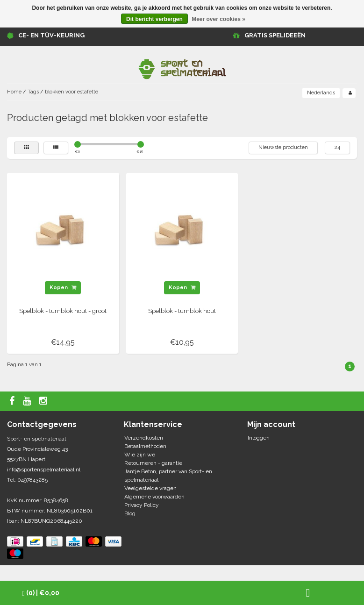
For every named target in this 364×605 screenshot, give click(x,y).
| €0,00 (41, 593)
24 (337, 147)
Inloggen (259, 438)
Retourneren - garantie (153, 463)
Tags (33, 92)
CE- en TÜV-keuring (51, 35)
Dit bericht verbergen (154, 19)
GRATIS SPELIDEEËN (275, 35)
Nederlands (321, 93)
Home (14, 92)
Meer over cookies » (218, 19)
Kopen (63, 288)
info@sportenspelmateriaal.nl (44, 470)
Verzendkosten (144, 438)
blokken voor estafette (71, 92)
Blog (130, 513)
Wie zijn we (140, 455)
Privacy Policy (142, 505)
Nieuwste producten (283, 147)
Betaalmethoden (145, 446)
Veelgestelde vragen (150, 488)
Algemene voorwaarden (154, 497)
